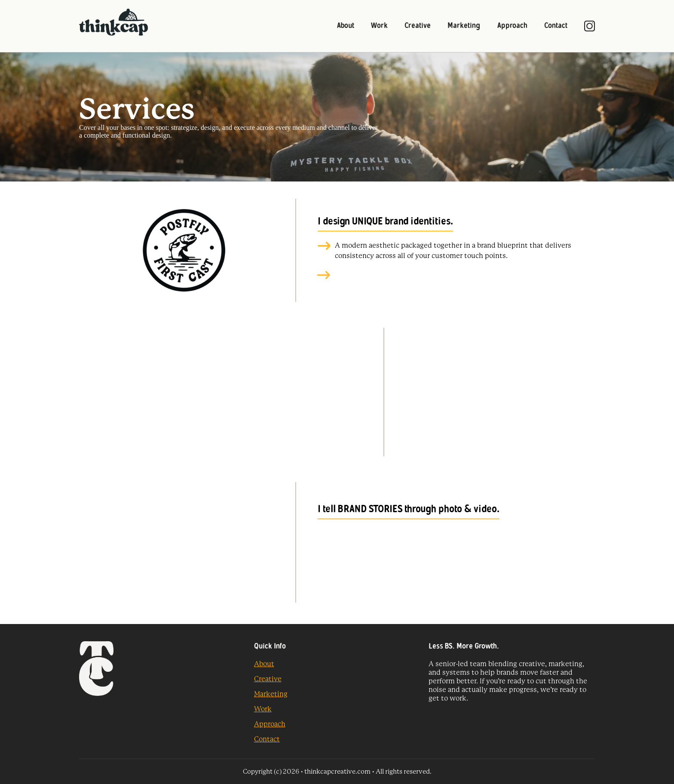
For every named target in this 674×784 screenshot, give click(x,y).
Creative (268, 679)
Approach (270, 724)
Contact (267, 739)
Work (263, 709)
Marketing (271, 694)
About (264, 664)
